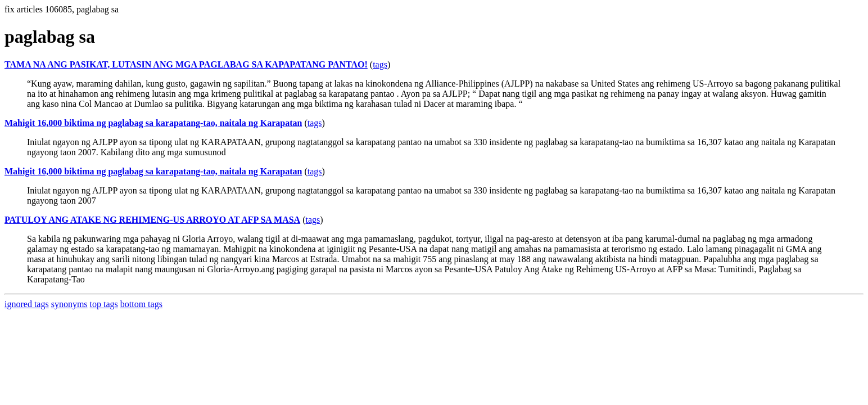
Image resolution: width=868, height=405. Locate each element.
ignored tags (27, 304)
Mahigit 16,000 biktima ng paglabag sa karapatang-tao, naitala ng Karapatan (153, 123)
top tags (104, 304)
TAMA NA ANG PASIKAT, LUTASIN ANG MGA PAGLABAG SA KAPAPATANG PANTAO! (186, 64)
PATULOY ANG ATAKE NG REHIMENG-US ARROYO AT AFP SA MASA (152, 220)
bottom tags (141, 304)
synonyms (69, 304)
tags (380, 64)
